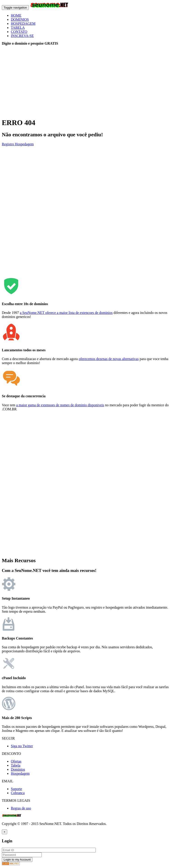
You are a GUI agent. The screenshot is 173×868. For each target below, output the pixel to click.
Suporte (16, 789)
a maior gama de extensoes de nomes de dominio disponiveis (60, 405)
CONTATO (19, 32)
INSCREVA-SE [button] (22, 36)
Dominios (18, 769)
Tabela (16, 765)
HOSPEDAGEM (23, 24)
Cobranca (18, 793)
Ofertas (16, 761)
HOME (16, 15)
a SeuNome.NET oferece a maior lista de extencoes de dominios (66, 313)
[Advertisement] (86, 82)
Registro (8, 144)
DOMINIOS (20, 19)
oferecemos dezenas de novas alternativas (109, 359)
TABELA (18, 28)
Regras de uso (21, 808)
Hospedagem (24, 144)
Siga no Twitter (22, 746)
